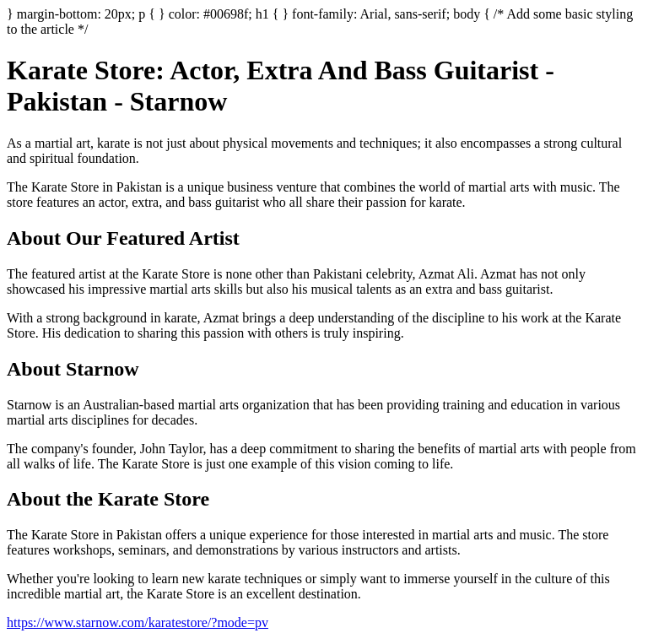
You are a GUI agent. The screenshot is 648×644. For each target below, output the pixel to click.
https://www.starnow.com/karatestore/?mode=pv (138, 622)
